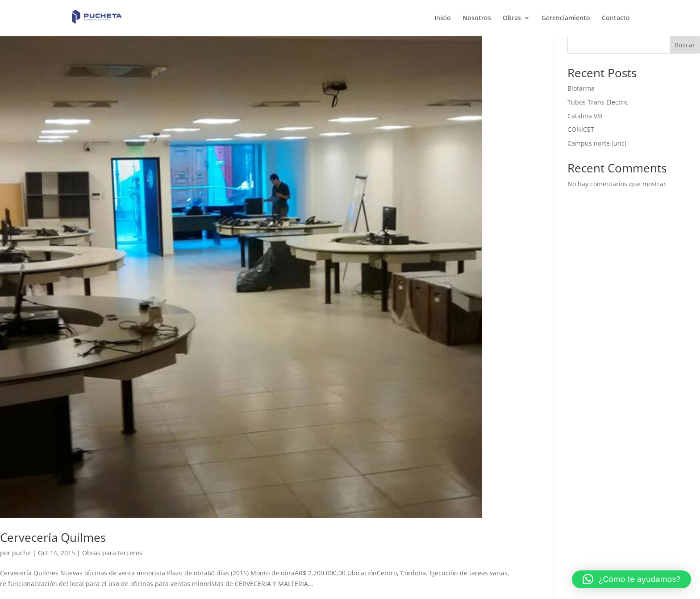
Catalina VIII (585, 116)
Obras (512, 18)
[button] (631, 579)
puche (21, 553)
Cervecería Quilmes (53, 537)
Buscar (685, 45)
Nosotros (477, 18)
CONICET (581, 129)
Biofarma (581, 88)
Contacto (616, 18)
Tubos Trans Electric (598, 102)
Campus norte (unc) (597, 143)
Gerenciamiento (566, 18)
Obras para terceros (112, 553)
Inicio (443, 18)
